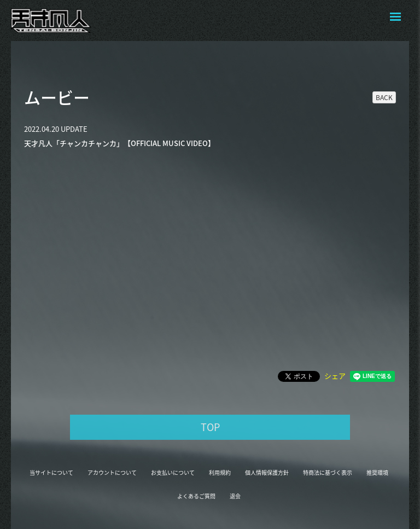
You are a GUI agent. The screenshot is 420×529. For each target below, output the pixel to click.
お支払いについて (173, 472)
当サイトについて (51, 472)
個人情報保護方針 (267, 472)
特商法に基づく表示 (328, 472)
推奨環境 (377, 472)
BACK (384, 97)
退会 (235, 496)
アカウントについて (112, 472)
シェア (335, 376)
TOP (210, 427)
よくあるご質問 (196, 496)
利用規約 (220, 472)
